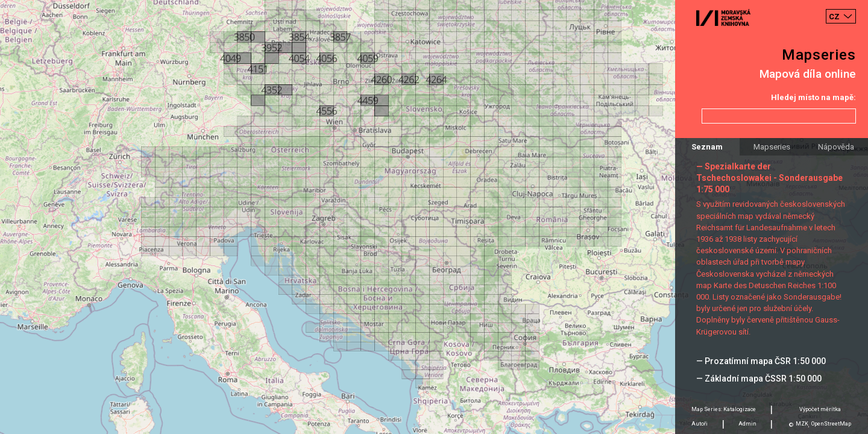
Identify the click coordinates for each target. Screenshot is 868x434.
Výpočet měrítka (820, 409)
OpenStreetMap (831, 424)
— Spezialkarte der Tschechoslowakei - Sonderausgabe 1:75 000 (769, 178)
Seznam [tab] (707, 147)
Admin (747, 424)
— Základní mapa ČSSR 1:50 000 (759, 379)
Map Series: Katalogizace (724, 409)
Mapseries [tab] (772, 147)
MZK (802, 424)
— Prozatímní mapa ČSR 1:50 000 (761, 361)
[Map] (434, 217)
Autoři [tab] (700, 424)
